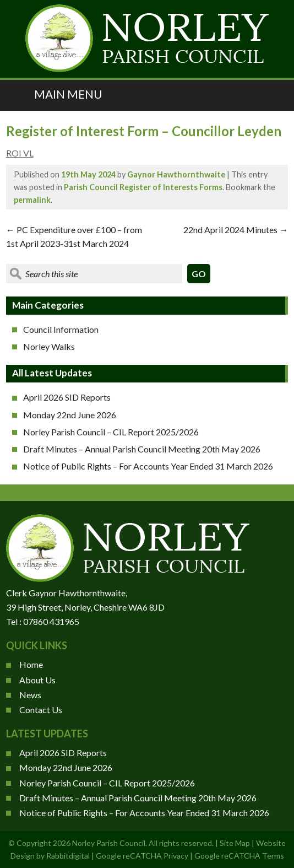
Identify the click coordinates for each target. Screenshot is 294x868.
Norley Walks (49, 346)
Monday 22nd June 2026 (70, 415)
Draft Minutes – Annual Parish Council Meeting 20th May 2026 (142, 449)
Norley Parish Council (109, 843)
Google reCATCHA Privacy (142, 856)
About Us (37, 680)
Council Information (61, 329)
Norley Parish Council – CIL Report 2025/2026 (111, 432)
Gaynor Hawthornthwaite (176, 174)
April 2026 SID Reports (67, 397)
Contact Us (41, 710)
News (30, 695)
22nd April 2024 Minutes (236, 230)
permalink (32, 200)
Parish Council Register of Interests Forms (143, 187)
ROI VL (20, 153)
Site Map (235, 843)
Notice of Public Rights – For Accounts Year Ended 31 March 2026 (148, 466)
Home (31, 664)
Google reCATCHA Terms (239, 856)
